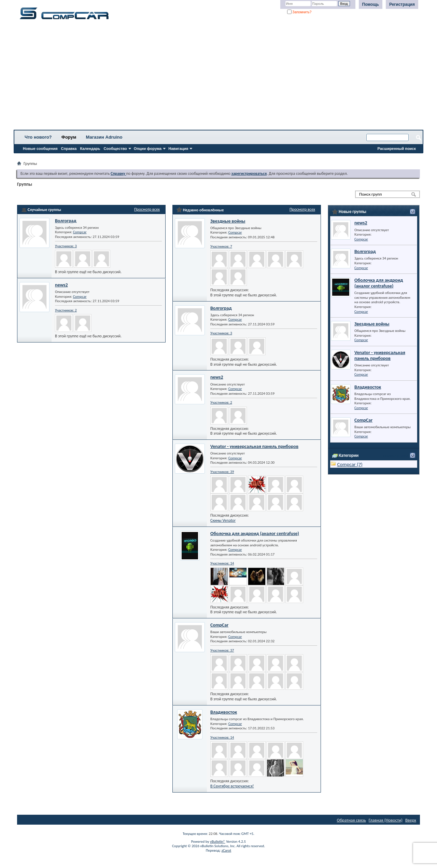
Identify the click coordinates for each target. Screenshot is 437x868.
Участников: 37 (222, 650)
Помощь (371, 4)
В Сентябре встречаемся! (232, 786)
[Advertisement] (213, 77)
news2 (61, 285)
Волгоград (66, 221)
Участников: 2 (66, 310)
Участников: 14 (222, 563)
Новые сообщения (40, 149)
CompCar (219, 625)
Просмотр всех (147, 209)
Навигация (178, 149)
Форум (69, 137)
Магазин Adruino (104, 137)
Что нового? (38, 137)
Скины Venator (223, 520)
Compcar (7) (350, 464)
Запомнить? (299, 12)
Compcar (80, 232)
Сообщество (115, 149)
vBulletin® (218, 842)
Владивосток (224, 712)
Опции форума (148, 149)
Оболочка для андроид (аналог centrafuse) (255, 534)
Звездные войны (228, 221)
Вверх (411, 820)
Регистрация (402, 4)
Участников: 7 (221, 246)
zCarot (227, 850)
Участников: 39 (222, 472)
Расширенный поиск (397, 149)
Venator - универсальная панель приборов (254, 446)
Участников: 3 (66, 246)
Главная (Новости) (386, 820)
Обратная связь (351, 820)
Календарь (90, 149)
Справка (69, 149)
